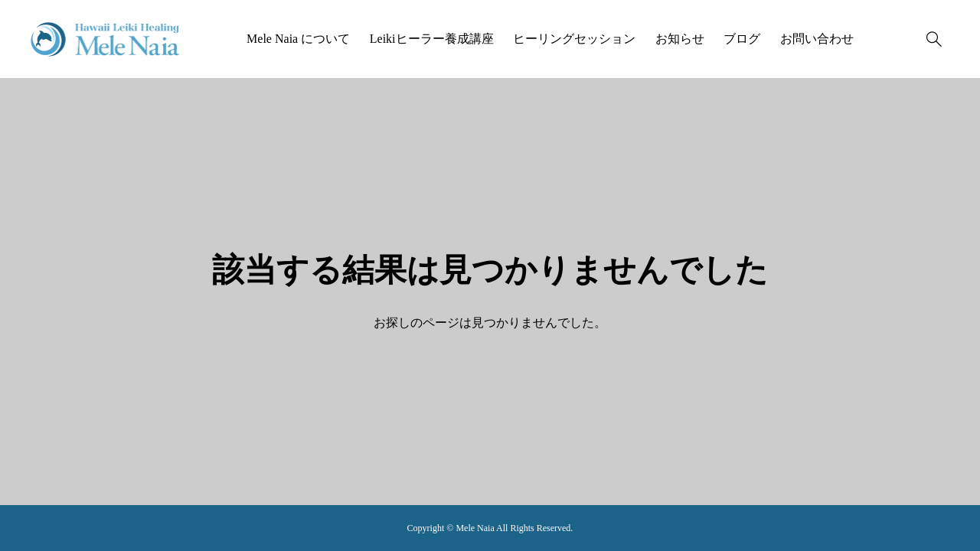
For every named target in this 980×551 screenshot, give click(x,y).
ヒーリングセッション (574, 39)
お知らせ (680, 39)
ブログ (742, 39)
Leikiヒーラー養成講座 (432, 39)
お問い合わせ (817, 39)
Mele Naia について (298, 39)
